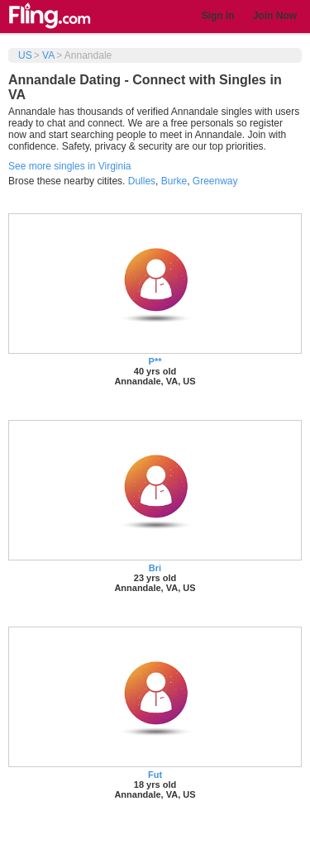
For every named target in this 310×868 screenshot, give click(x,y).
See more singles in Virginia (70, 166)
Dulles (142, 181)
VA (48, 55)
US (25, 55)
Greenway (215, 181)
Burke (174, 181)
